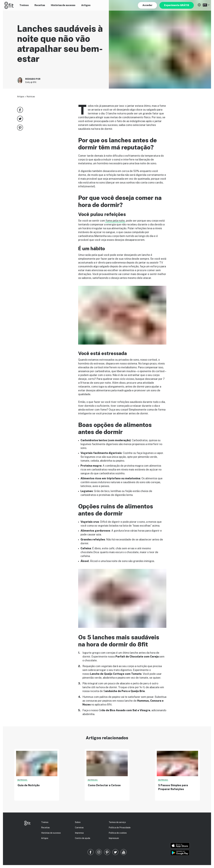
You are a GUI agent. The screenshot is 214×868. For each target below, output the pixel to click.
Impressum (114, 838)
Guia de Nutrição (29, 785)
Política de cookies (118, 833)
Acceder (147, 5)
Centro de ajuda (83, 838)
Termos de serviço (117, 822)
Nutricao (31, 97)
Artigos (86, 5)
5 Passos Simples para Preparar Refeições (173, 787)
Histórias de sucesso (63, 5)
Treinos (24, 5)
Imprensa (79, 833)
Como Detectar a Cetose (104, 785)
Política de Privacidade (120, 828)
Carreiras (79, 828)
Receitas (40, 5)
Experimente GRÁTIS (177, 5)
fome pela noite (115, 221)
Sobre (78, 822)
